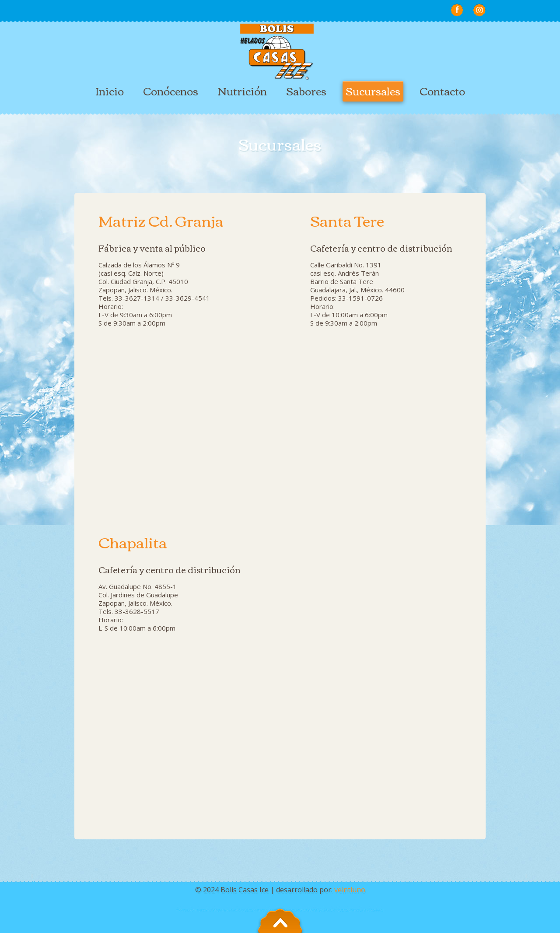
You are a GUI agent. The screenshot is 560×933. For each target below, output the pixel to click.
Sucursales (373, 91)
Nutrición (242, 91)
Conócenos (171, 91)
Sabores (306, 91)
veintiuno (350, 890)
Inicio (110, 91)
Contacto (442, 91)
